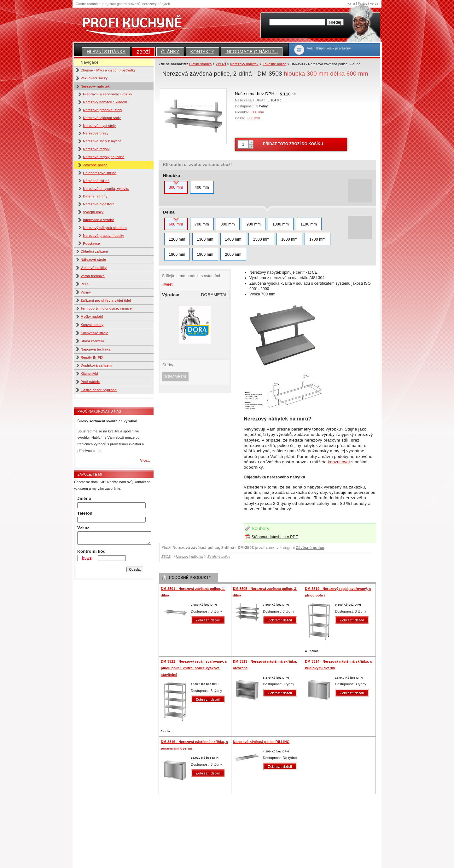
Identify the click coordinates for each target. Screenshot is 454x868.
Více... (145, 460)
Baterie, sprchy (95, 196)
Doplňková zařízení (96, 365)
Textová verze (368, 4)
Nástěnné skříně (96, 181)
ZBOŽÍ (143, 52)
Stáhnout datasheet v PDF (275, 537)
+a (349, 4)
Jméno (84, 498)
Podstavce (91, 243)
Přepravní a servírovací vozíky (108, 94)
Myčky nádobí (92, 317)
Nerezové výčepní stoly (102, 118)
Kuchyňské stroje (95, 333)
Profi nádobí (91, 382)
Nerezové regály (96, 149)
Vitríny (86, 292)
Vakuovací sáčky (94, 78)
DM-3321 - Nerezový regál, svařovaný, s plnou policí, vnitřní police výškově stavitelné (194, 668)
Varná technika (93, 276)
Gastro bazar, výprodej (99, 390)
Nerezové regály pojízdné (104, 157)
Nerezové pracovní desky (103, 236)
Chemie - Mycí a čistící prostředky (108, 70)
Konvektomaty (92, 325)
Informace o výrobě (99, 220)
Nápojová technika (96, 349)
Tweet (167, 284)
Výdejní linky (93, 212)
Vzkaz (83, 528)
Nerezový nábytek (95, 86)
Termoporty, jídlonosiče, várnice (106, 308)
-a (354, 4)
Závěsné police (95, 165)
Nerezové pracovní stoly (102, 110)
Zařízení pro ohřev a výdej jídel (106, 300)
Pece (85, 284)
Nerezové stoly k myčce (102, 141)
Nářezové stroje (93, 260)
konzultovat (339, 462)
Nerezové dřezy (96, 133)
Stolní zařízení (92, 341)
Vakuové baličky (94, 268)
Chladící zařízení (94, 251)
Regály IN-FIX (92, 357)
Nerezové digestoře (99, 204)
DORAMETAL (175, 377)
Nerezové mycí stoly (99, 126)
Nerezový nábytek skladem (105, 228)
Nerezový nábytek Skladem (105, 102)
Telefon (85, 513)
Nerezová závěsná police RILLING (261, 742)
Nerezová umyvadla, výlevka (106, 189)
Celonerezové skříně (100, 173)
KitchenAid (89, 374)
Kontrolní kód (91, 551)
